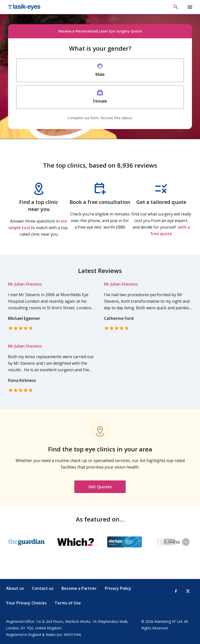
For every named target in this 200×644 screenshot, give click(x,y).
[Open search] (176, 7)
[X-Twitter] (188, 591)
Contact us (43, 588)
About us (15, 588)
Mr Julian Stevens (25, 284)
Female (100, 97)
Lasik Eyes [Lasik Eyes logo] (24, 7)
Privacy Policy (118, 588)
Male (100, 70)
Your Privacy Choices (26, 603)
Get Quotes (100, 487)
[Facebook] (176, 591)
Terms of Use (68, 603)
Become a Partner (79, 588)
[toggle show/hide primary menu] (190, 7)
